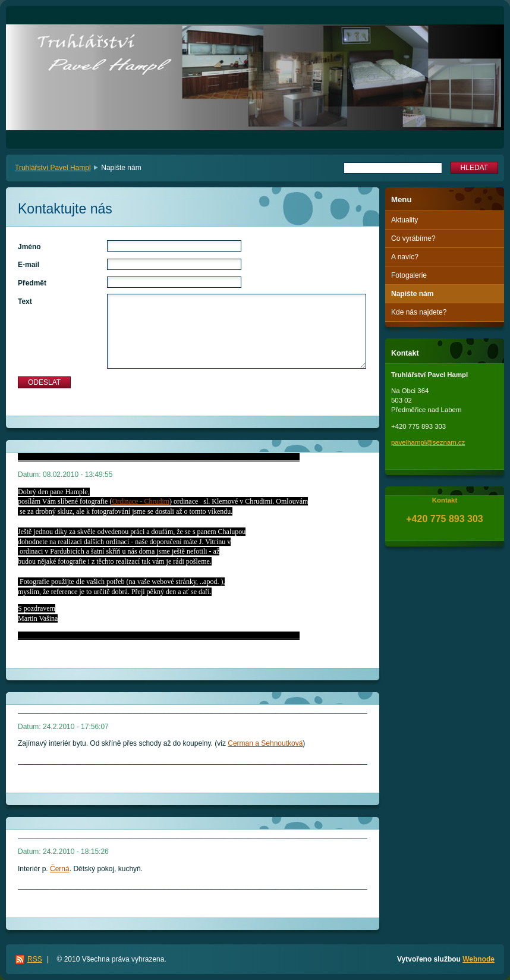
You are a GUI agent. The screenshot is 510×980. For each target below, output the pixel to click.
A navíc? (405, 257)
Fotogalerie (409, 275)
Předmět (32, 283)
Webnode (478, 959)
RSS (35, 959)
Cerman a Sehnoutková (265, 743)
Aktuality (404, 220)
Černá (60, 869)
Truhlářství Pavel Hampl (53, 168)
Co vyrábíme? (413, 238)
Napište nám (412, 294)
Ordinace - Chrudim (141, 501)
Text (25, 301)
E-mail (29, 265)
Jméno (29, 247)
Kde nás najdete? (419, 312)
